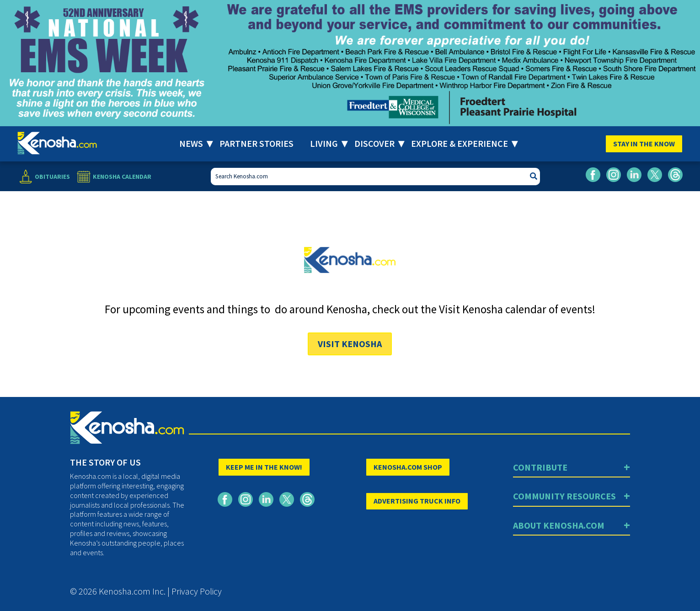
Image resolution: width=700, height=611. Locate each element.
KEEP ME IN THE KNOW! (264, 467)
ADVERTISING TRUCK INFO (417, 501)
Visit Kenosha (350, 344)
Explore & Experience (460, 143)
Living (324, 143)
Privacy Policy (197, 591)
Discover (374, 143)
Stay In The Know (644, 144)
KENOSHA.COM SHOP (408, 467)
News (191, 143)
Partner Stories (256, 143)
